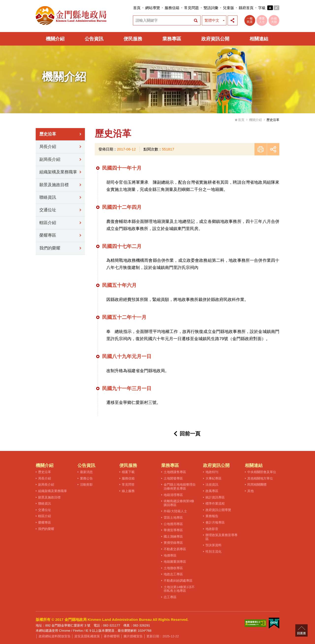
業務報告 (212, 516)
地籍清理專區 (173, 495)
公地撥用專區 (173, 524)
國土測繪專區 (173, 537)
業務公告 (86, 478)
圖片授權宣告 (133, 636)
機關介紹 (55, 39)
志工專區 (170, 597)
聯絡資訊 (48, 197)
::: (132, 8)
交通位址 (48, 210)
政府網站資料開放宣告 (55, 636)
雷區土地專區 (173, 518)
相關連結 (259, 39)
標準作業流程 (215, 504)
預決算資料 (213, 545)
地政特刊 (212, 472)
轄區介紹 (48, 223)
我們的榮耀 (50, 248)
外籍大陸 (274, 20)
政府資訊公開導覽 (218, 510)
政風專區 (212, 491)
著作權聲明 (112, 636)
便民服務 (133, 39)
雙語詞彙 (211, 8)
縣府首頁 (246, 8)
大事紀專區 (213, 478)
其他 (251, 491)
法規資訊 (212, 485)
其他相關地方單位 (260, 478)
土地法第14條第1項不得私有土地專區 (179, 589)
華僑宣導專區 (173, 530)
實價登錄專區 (173, 543)
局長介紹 (48, 147)
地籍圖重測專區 (175, 562)
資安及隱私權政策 (87, 636)
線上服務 (128, 491)
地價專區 (170, 555)
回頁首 (301, 630)
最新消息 (86, 472)
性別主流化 (213, 552)
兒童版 (228, 8)
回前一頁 (190, 434)
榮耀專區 (48, 235)
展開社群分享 (233, 20)
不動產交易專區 (175, 549)
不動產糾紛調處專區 (178, 581)
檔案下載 (128, 472)
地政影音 (212, 529)
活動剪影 (86, 485)
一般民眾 (250, 20)
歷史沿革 (48, 134)
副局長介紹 (50, 159)
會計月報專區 (215, 522)
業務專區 (172, 39)
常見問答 (128, 485)
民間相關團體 (257, 485)
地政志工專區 (173, 574)
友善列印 (261, 149)
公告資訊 (94, 39)
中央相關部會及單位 (262, 472)
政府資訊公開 (215, 39)
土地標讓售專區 (175, 472)
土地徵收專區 (173, 568)
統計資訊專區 (215, 497)
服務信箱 (172, 8)
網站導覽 (153, 8)
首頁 (137, 8)
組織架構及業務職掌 (58, 172)
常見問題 (191, 8)
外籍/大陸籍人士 (175, 511)
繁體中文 (212, 20)
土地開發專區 (173, 478)
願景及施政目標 (54, 185)
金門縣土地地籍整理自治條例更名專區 (180, 487)
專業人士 (262, 20)
